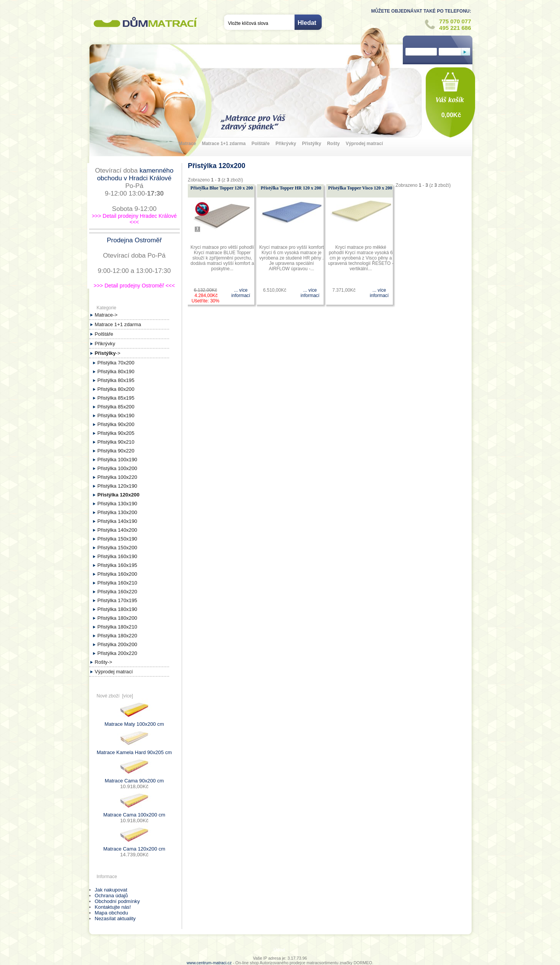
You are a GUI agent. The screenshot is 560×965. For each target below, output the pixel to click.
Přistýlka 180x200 (117, 618)
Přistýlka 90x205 (116, 433)
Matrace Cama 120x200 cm (134, 847)
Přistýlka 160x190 (117, 556)
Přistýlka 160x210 (117, 583)
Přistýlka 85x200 (116, 407)
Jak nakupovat (111, 890)
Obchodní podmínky (117, 901)
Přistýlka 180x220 (117, 636)
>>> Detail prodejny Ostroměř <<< (134, 286)
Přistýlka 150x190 (117, 539)
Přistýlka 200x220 (117, 653)
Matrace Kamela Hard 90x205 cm (134, 750)
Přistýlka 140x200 (117, 530)
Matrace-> (106, 315)
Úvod (279, 950)
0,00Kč (451, 115)
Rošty (333, 144)
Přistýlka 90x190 (116, 416)
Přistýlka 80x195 (116, 380)
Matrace (187, 144)
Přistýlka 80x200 (116, 389)
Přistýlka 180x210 (117, 627)
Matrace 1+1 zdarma (224, 144)
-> (108, 353)
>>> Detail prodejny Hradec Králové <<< (134, 219)
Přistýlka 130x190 (117, 504)
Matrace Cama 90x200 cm (134, 778)
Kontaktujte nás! (113, 907)
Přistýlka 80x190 (116, 371)
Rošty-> (104, 662)
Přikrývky (286, 144)
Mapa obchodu (112, 913)
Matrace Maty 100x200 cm (134, 722)
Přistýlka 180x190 (117, 609)
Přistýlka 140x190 (117, 521)
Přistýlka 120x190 (117, 486)
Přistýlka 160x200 (117, 574)
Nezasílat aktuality (115, 918)
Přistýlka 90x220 (116, 451)
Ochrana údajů (112, 896)
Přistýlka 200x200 (117, 644)
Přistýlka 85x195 (116, 398)
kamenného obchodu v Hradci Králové (135, 174)
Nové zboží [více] (115, 696)
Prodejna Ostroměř (134, 240)
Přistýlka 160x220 (117, 592)
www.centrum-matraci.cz (209, 963)
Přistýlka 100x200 (117, 468)
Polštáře (260, 144)
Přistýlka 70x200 (116, 363)
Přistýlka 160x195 (117, 565)
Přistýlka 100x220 (117, 477)
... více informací (241, 293)
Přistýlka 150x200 (117, 548)
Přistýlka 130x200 (117, 512)
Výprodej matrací (364, 144)
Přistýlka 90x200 (116, 424)
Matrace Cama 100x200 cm (134, 812)
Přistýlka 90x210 (116, 442)
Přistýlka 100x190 (117, 460)
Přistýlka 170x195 (117, 600)
